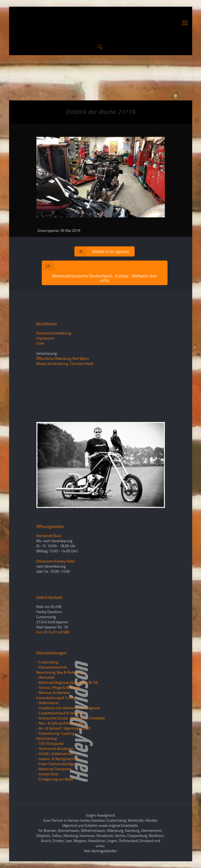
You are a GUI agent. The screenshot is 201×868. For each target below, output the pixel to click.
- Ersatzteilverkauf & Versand (60, 713)
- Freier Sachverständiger (56, 764)
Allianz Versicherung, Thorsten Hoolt (65, 363)
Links (41, 343)
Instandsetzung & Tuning (56, 698)
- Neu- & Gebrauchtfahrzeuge (60, 723)
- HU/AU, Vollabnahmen (55, 754)
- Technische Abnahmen (55, 748)
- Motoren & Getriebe (53, 692)
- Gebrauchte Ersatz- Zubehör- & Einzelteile (71, 718)
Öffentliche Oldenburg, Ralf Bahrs (63, 358)
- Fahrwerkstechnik (52, 667)
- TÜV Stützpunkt (50, 743)
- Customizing (47, 662)
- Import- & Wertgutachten (58, 759)
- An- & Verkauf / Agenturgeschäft (63, 728)
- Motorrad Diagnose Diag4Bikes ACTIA (67, 682)
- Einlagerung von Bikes (55, 779)
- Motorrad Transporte (54, 769)
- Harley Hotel (47, 774)
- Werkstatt (45, 677)
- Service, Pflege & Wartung (58, 687)
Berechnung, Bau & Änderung (60, 672)
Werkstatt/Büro (49, 536)
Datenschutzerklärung (54, 333)
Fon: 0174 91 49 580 (53, 632)
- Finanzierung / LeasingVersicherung (55, 736)
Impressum (45, 338)
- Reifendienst (48, 703)
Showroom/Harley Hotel (56, 561)
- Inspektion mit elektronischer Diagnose (68, 708)
